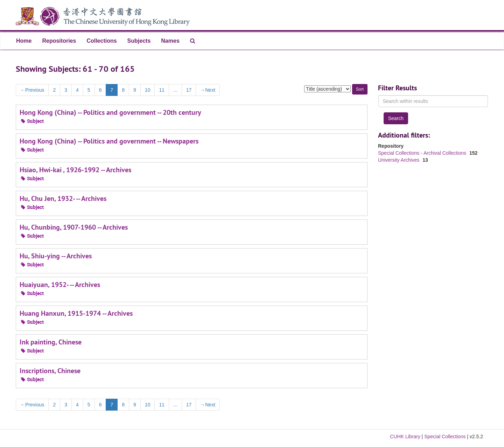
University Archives (399, 160)
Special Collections (445, 436)
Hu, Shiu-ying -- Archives (56, 256)
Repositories (59, 41)
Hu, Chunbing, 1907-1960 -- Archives (74, 227)
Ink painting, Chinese (51, 342)
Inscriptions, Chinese (50, 371)
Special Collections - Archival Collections (423, 153)
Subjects (139, 41)
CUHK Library (405, 436)
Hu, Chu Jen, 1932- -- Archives (63, 198)
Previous (32, 90)
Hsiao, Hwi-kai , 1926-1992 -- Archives (75, 170)
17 (189, 90)
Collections (101, 41)
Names (170, 41)
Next (208, 90)
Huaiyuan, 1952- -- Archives (60, 285)
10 (148, 90)
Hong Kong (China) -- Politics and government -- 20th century (110, 112)
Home (24, 41)
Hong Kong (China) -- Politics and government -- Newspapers (109, 141)
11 (162, 90)
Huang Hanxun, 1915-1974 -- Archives (76, 313)
